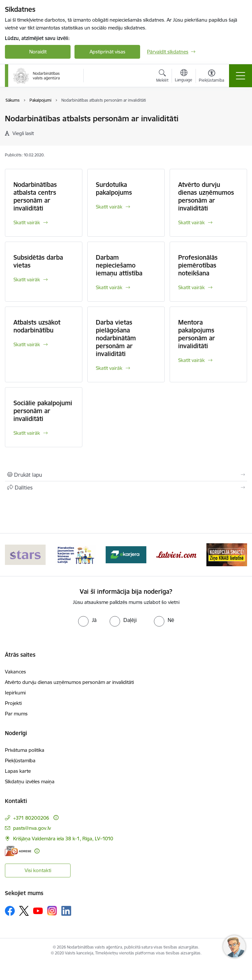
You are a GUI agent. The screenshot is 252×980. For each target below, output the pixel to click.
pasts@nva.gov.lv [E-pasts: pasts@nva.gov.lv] (32, 828)
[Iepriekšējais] (13, 555)
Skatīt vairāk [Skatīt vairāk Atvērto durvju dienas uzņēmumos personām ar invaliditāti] (191, 222)
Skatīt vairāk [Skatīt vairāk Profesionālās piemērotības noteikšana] (191, 287)
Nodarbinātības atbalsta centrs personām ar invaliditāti (35, 196)
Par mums (16, 714)
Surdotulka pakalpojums (114, 189)
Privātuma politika (25, 750)
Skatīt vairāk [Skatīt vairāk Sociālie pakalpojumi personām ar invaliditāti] (27, 433)
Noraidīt (38, 52)
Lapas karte (18, 771)
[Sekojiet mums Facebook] (10, 911)
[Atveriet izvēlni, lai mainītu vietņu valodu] (184, 76)
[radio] (87, 620)
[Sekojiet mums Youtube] (38, 910)
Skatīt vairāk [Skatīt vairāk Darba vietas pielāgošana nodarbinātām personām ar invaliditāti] (109, 368)
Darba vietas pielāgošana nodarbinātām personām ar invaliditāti (116, 338)
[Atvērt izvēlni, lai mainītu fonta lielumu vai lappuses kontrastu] (211, 77)
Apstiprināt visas (107, 52)
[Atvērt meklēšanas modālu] (162, 77)
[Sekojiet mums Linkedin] (66, 911)
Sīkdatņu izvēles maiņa (30, 781)
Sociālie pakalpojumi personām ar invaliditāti (43, 411)
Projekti (13, 703)
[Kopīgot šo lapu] (126, 488)
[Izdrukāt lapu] (126, 475)
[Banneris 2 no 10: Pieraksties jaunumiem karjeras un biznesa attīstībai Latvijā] (76, 554)
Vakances (15, 672)
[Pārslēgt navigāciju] (241, 76)
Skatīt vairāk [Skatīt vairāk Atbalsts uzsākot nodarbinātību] (27, 344)
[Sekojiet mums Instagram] (52, 911)
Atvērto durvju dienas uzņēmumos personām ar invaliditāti (206, 196)
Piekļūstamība (20, 760)
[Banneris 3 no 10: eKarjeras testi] (126, 554)
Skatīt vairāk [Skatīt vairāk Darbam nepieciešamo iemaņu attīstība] (109, 287)
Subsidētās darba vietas (38, 261)
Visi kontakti (38, 870)
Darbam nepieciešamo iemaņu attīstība (119, 265)
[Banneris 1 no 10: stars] (25, 554)
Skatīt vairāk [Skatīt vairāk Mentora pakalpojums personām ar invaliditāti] (191, 360)
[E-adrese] (18, 851)
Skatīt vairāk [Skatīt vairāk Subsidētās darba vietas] (27, 280)
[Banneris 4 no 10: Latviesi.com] (177, 554)
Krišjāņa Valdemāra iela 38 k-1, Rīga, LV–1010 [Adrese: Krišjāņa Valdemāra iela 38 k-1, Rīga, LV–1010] (63, 839)
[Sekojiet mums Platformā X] (24, 911)
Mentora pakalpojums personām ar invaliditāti (197, 334)
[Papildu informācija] (56, 818)
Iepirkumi (15, 693)
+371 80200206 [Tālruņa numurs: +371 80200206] (31, 818)
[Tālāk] (239, 555)
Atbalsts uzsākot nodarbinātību (37, 326)
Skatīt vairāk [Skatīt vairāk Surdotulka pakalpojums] (109, 207)
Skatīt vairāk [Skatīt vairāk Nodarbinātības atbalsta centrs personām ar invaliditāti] (27, 222)
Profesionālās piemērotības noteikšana (198, 265)
